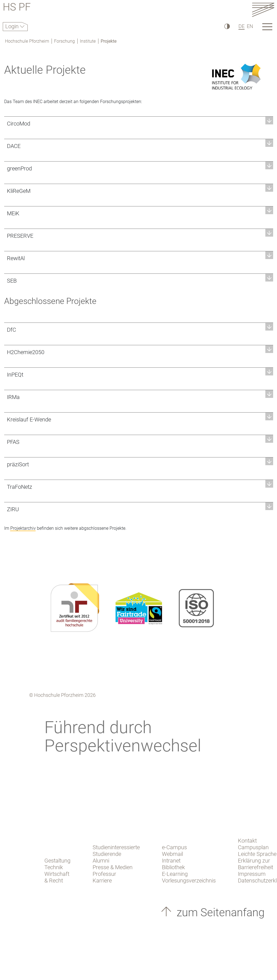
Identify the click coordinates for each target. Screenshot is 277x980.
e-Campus (174, 847)
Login (13, 26)
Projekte (109, 41)
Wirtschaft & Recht (57, 877)
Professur (104, 874)
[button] (139, 123)
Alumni (101, 861)
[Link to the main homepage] (263, 10)
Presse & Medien (113, 867)
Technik (54, 867)
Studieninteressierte (116, 847)
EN (250, 26)
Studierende (107, 854)
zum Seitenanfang (219, 913)
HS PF (17, 8)
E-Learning (175, 874)
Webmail (172, 854)
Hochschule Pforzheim (27, 41)
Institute (88, 41)
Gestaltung (57, 861)
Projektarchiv (23, 528)
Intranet (171, 861)
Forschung (64, 41)
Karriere (102, 881)
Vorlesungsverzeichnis (189, 881)
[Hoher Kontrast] (227, 26)
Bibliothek (173, 867)
